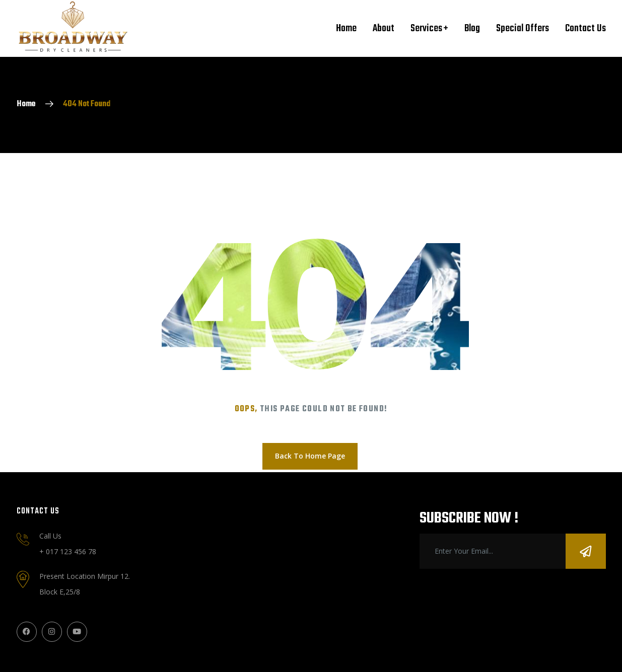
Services (426, 28)
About (384, 28)
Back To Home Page (310, 456)
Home (346, 28)
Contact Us (585, 28)
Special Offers (523, 28)
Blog (472, 28)
